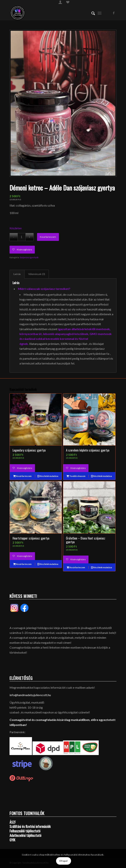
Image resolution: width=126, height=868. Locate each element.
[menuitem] (60, 2)
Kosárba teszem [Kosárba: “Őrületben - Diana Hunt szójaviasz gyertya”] (76, 567)
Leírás (17, 274)
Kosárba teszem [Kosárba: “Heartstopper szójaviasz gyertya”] (22, 564)
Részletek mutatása (48, 476)
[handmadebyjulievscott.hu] (52, 13)
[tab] (17, 274)
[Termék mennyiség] (22, 237)
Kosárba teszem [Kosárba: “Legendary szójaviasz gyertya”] (22, 476)
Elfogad (64, 861)
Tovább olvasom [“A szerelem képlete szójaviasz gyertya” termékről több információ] (76, 476)
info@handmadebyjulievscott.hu (30, 695)
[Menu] (100, 13)
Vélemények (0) (37, 274)
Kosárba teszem (48, 237)
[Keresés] (91, 13)
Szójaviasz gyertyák (29, 257)
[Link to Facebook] (114, 13)
